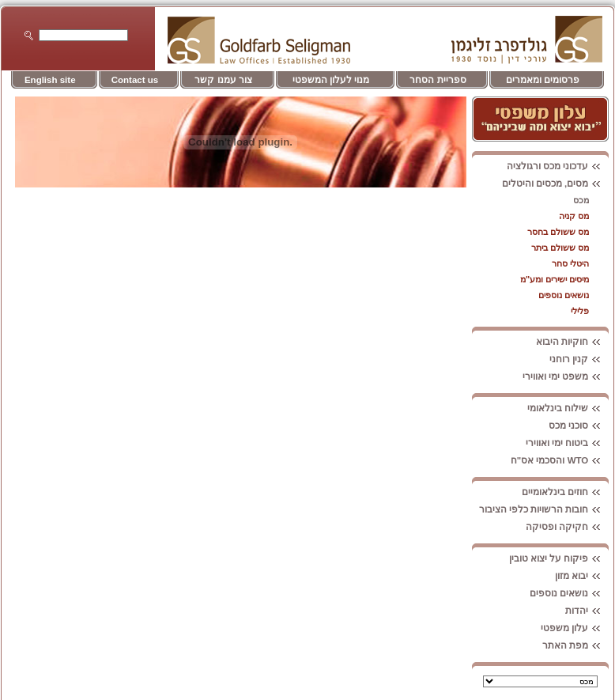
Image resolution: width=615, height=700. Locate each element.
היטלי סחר (570, 263)
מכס (581, 200)
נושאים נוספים (564, 295)
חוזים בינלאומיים (565, 492)
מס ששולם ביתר (560, 248)
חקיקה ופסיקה (567, 527)
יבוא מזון (582, 576)
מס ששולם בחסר (558, 232)
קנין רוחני (579, 359)
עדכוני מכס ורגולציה (558, 166)
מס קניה (574, 216)
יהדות (587, 611)
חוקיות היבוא (572, 342)
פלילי (580, 311)
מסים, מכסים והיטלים (556, 184)
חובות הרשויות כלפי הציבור (544, 509)
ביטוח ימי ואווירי (567, 443)
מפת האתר (575, 645)
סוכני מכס (579, 426)
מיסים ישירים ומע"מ (555, 279)
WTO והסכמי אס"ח (560, 460)
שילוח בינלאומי (568, 408)
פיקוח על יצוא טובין (559, 558)
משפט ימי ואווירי (566, 376)
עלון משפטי (575, 628)
